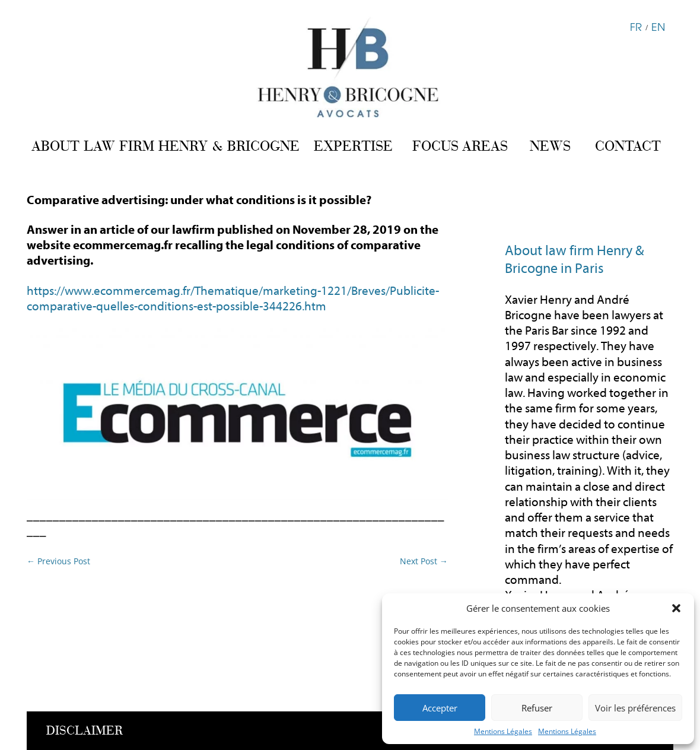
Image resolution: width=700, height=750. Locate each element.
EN (658, 26)
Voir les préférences (635, 708)
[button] (676, 608)
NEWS (550, 146)
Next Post (424, 561)
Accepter (440, 708)
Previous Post (58, 561)
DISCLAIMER (85, 731)
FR (636, 26)
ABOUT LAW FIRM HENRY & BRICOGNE (166, 146)
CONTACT (628, 146)
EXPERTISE (353, 146)
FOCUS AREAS (460, 146)
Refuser (537, 708)
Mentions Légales (503, 731)
